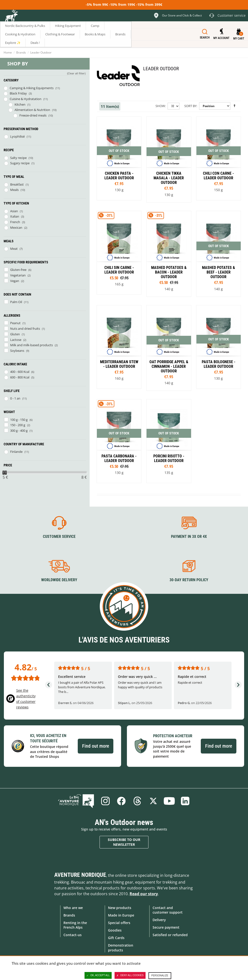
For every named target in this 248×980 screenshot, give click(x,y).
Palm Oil (16, 302)
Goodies (115, 930)
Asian (14, 211)
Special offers (119, 923)
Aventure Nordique (80, 875)
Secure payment (166, 927)
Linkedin (185, 801)
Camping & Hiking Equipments (32, 88)
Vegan (15, 281)
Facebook (121, 801)
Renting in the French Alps (75, 925)
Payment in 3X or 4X (189, 537)
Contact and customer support (168, 910)
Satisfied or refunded (170, 935)
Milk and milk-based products (31, 345)
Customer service (59, 537)
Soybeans (17, 351)
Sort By (190, 106)
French (15, 222)
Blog (76, 801)
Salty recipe (18, 158)
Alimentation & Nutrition (32, 110)
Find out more (96, 746)
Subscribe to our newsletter (124, 842)
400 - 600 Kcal (20, 372)
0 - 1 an (15, 398)
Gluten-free (18, 270)
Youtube (169, 801)
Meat (14, 249)
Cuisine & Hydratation (26, 99)
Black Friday (18, 93)
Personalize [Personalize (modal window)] (160, 976)
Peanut (15, 323)
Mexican (16, 227)
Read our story (144, 894)
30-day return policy (189, 580)
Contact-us (73, 935)
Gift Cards (116, 938)
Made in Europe (121, 915)
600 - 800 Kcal (20, 377)
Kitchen (20, 104)
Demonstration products (121, 948)
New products (120, 908)
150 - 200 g (18, 425)
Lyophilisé (17, 136)
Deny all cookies (130, 975)
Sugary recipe (20, 163)
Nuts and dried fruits (25, 329)
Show (160, 106)
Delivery (159, 920)
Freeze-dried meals (33, 115)
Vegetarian (18, 275)
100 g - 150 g (19, 420)
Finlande (16, 452)
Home (8, 52)
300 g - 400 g (19, 431)
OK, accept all (98, 975)
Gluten (15, 334)
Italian (15, 216)
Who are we (73, 908)
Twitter (153, 801)
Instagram (105, 801)
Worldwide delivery (59, 580)
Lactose (16, 340)
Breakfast (17, 184)
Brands (21, 52)
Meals (14, 190)
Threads (137, 801)
